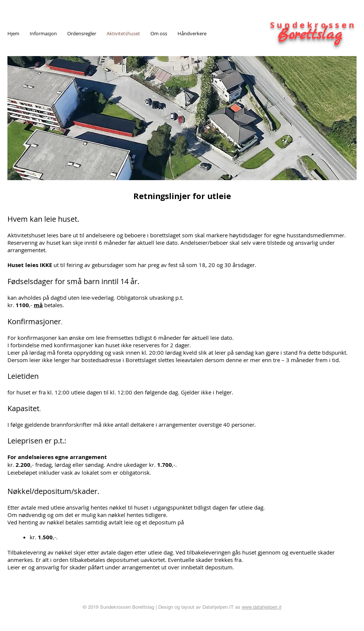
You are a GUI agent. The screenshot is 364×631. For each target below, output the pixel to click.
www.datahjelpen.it (262, 607)
